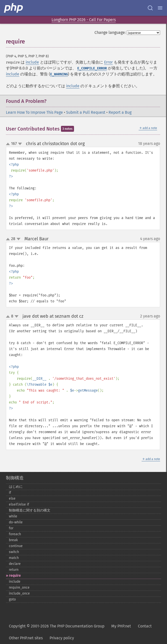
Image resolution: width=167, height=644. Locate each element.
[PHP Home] (14, 8)
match (14, 558)
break (13, 540)
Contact (145, 626)
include (32, 62)
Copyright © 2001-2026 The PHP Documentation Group (57, 626)
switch (14, 552)
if (10, 493)
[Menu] (160, 8)
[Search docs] (150, 8)
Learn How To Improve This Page (34, 112)
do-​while (16, 522)
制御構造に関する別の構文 (30, 510)
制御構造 (15, 478)
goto (12, 599)
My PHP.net (121, 626)
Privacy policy (62, 638)
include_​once (19, 593)
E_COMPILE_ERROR (92, 68)
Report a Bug (120, 112)
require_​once (19, 588)
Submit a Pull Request (86, 112)
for (11, 528)
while (13, 516)
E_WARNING (59, 74)
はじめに (16, 487)
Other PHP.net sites (26, 638)
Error (108, 62)
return (14, 570)
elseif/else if (19, 504)
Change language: (110, 33)
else (12, 499)
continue (16, 546)
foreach (15, 534)
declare (15, 564)
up (9, 144)
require (15, 576)
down (20, 144)
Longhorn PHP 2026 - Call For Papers (84, 20)
